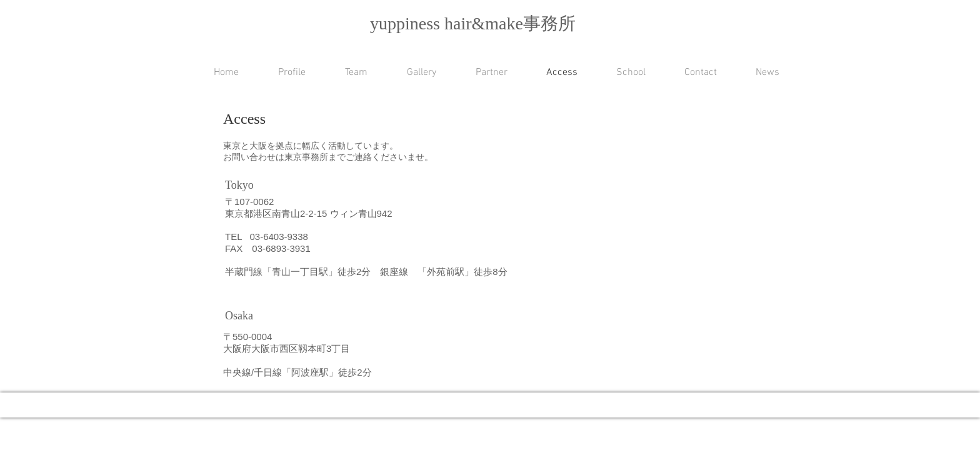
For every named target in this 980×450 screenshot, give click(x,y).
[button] (621, 73)
